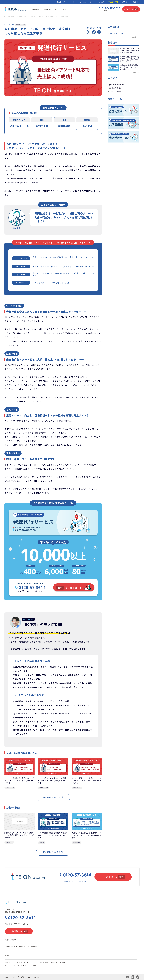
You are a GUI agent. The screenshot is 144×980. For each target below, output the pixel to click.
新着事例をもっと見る (53, 852)
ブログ (101, 2)
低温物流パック (37, 9)
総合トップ (61, 2)
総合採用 (125, 2)
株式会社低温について (24, 962)
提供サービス (9, 962)
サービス (72, 2)
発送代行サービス (60, 9)
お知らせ (8, 965)
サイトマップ (18, 965)
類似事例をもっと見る (53, 797)
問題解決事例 (113, 2)
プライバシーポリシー (32, 965)
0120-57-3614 (30, 587)
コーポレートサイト (87, 2)
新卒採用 (136, 2)
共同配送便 (48, 9)
